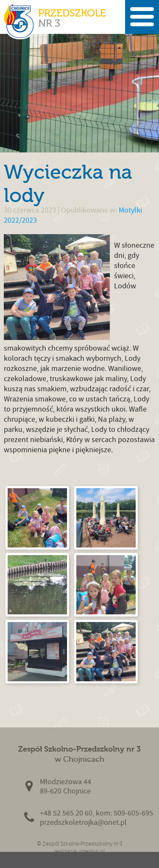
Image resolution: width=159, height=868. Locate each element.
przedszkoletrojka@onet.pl (83, 822)
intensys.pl (92, 851)
